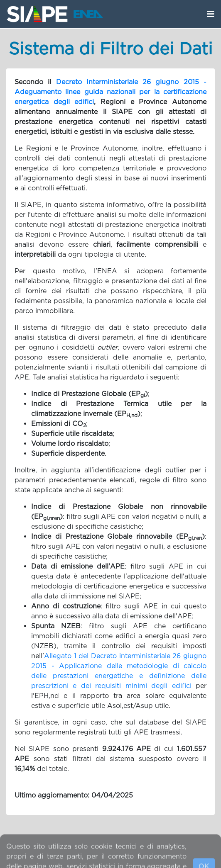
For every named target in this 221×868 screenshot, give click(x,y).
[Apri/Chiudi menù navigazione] (211, 14)
